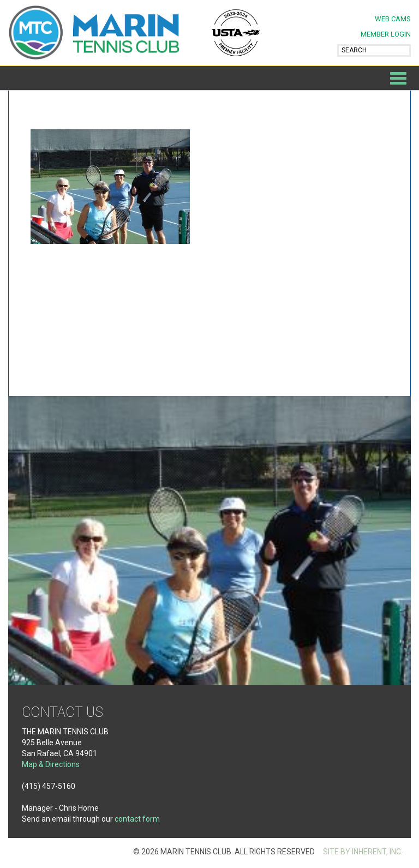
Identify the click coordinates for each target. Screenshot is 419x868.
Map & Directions (51, 764)
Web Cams (393, 19)
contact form (137, 819)
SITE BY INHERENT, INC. (363, 852)
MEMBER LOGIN (386, 34)
